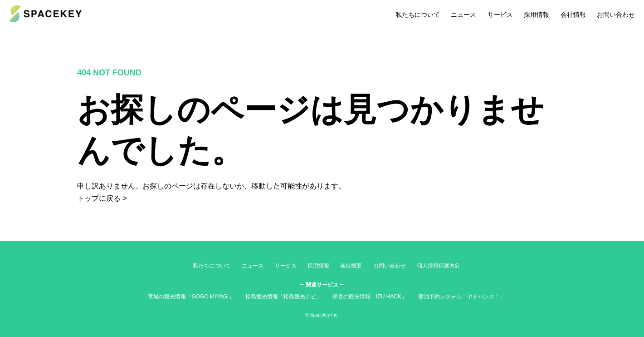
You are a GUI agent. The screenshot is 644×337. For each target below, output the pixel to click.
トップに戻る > (102, 198)
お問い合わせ (616, 15)
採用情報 (537, 15)
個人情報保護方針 (439, 266)
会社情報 (573, 15)
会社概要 (351, 266)
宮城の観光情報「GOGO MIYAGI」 (191, 297)
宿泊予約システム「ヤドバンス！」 (462, 297)
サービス (500, 15)
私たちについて (418, 15)
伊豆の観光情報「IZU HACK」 (370, 297)
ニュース (463, 15)
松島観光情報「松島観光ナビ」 (283, 297)
